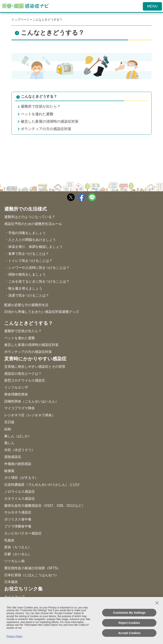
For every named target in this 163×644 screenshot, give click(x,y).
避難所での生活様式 (25, 209)
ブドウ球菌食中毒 (18, 526)
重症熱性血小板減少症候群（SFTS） (32, 568)
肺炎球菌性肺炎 (16, 394)
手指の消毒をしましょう (27, 233)
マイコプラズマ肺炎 (20, 408)
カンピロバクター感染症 (23, 533)
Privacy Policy (15, 636)
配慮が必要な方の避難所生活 (26, 305)
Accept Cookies (129, 633)
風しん (9, 443)
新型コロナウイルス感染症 (25, 380)
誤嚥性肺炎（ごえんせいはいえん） (31, 401)
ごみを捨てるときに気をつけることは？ (39, 281)
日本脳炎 (11, 582)
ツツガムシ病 (14, 561)
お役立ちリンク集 (23, 589)
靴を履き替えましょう (25, 288)
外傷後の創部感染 (18, 464)
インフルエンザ (16, 387)
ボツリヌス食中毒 (18, 519)
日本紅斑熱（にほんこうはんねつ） (31, 575)
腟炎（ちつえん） (18, 547)
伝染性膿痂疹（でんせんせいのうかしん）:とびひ (42, 485)
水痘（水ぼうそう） (20, 450)
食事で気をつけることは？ (29, 254)
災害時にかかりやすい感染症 (35, 359)
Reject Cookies (129, 623)
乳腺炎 (9, 540)
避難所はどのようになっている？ (30, 217)
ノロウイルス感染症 (20, 492)
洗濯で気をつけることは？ (29, 295)
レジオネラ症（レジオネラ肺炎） (30, 415)
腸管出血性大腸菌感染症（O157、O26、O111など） (45, 506)
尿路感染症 (13, 457)
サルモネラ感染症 (18, 512)
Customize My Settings (129, 613)
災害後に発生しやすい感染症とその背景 (35, 367)
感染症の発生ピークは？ (23, 374)
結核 (8, 429)
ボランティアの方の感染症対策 (28, 352)
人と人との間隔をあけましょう (32, 240)
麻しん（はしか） (18, 436)
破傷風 (9, 471)
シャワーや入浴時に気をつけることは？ (39, 268)
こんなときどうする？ (39, 96)
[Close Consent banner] (157, 603)
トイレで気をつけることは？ (30, 261)
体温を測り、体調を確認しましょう (35, 247)
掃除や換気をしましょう (27, 274)
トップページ (20, 19)
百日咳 (9, 422)
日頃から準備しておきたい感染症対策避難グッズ (42, 312)
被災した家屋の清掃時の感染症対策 (31, 345)
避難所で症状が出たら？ (23, 331)
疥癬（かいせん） (18, 554)
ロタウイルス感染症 (20, 499)
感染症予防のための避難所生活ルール (33, 224)
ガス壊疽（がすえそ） (21, 478)
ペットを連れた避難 (20, 338)
